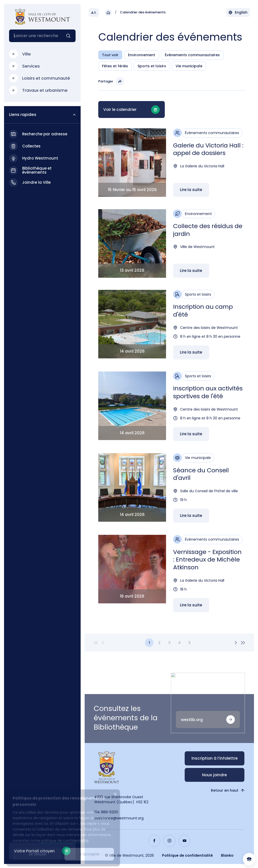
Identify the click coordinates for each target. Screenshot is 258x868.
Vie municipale (189, 66)
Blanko (227, 855)
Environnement (142, 55)
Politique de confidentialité (187, 855)
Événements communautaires (192, 55)
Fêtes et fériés (115, 66)
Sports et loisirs (152, 66)
